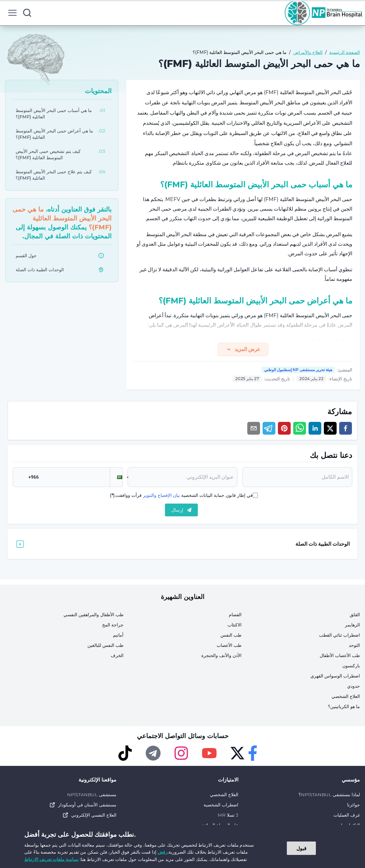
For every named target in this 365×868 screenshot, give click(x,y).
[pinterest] (284, 428)
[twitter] (330, 428)
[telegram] (269, 428)
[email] (254, 428)
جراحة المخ (113, 625)
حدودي (354, 686)
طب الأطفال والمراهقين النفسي (93, 615)
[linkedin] (315, 428)
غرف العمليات (347, 815)
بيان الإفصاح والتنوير (161, 495)
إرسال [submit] (181, 510)
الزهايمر (352, 625)
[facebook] (346, 428)
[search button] (27, 13)
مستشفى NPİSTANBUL (92, 795)
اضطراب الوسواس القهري (335, 676)
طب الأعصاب (229, 645)
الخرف (117, 655)
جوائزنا (354, 805)
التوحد (354, 645)
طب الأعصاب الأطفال (340, 655)
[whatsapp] (300, 428)
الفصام (235, 615)
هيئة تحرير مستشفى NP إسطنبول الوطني (298, 370)
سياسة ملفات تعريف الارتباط (51, 859)
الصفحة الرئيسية (345, 52)
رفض (163, 852)
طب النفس (231, 635)
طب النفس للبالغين (105, 645)
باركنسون (351, 666)
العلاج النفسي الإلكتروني (89, 815)
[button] (116, 477)
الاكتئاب (235, 625)
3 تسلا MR (228, 815)
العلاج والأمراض (308, 52)
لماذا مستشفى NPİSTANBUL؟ (329, 795)
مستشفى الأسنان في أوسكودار (83, 805)
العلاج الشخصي (346, 696)
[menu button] (12, 13)
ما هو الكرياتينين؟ (344, 707)
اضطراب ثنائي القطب (339, 635)
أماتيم (118, 635)
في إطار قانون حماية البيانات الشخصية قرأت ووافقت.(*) (181, 495)
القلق (355, 615)
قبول (301, 848)
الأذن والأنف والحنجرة (221, 655)
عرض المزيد (243, 349)
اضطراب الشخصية (221, 805)
